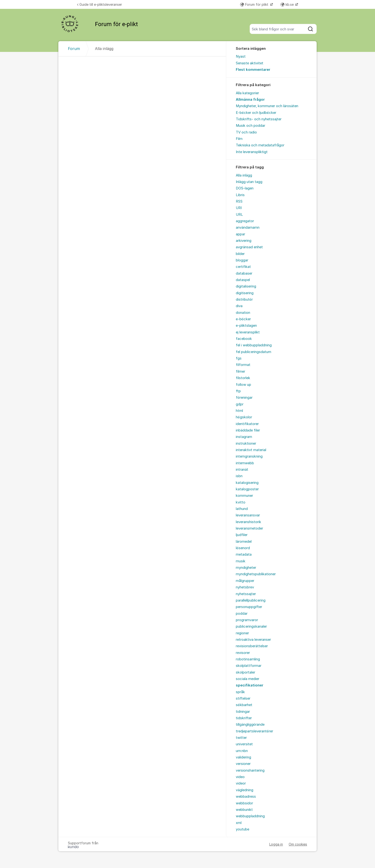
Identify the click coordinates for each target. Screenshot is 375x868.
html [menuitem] (239, 411)
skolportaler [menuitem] (245, 672)
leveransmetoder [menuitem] (249, 528)
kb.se (288, 4)
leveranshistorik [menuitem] (248, 522)
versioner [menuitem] (243, 764)
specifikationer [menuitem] (250, 685)
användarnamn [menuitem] (248, 227)
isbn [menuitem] (239, 476)
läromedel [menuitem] (244, 542)
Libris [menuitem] (240, 195)
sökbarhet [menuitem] (244, 705)
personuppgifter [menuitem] (249, 607)
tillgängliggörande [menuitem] (250, 724)
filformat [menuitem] (243, 365)
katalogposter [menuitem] (247, 489)
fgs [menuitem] (239, 358)
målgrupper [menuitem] (245, 581)
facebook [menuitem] (244, 339)
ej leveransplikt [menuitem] (248, 332)
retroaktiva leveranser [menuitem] (253, 640)
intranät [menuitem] (242, 470)
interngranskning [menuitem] (249, 456)
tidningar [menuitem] (243, 712)
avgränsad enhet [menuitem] (249, 247)
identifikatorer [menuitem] (247, 424)
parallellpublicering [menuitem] (251, 600)
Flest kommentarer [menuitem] (253, 70)
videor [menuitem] (241, 783)
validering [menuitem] (243, 757)
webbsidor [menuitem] (244, 803)
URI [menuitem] (239, 208)
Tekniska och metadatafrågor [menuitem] (260, 145)
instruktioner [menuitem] (246, 443)
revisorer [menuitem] (243, 653)
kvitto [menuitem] (241, 502)
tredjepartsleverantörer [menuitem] (254, 731)
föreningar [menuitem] (244, 398)
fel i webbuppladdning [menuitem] (254, 345)
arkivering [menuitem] (244, 241)
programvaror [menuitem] (247, 620)
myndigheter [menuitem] (246, 568)
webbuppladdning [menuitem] (250, 816)
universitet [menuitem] (244, 744)
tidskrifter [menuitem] (244, 718)
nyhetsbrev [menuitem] (245, 587)
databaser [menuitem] (244, 273)
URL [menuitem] (239, 215)
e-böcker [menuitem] (243, 319)
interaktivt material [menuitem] (251, 450)
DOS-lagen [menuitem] (245, 188)
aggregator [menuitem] (245, 221)
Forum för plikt (255, 4)
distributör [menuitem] (244, 299)
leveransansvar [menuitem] (248, 515)
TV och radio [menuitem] (246, 132)
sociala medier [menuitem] (248, 679)
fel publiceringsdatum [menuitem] (254, 352)
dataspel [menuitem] (243, 280)
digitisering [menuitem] (245, 293)
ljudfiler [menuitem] (242, 535)
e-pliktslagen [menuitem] (246, 326)
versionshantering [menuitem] (250, 770)
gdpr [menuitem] (240, 404)
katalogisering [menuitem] (247, 483)
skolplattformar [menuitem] (249, 666)
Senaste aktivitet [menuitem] (250, 63)
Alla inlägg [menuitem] (244, 175)
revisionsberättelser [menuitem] (252, 646)
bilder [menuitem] (240, 254)
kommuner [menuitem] (244, 496)
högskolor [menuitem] (244, 417)
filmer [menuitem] (240, 371)
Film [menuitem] (239, 139)
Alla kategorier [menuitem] (247, 93)
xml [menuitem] (239, 823)
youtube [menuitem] (243, 829)
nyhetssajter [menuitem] (246, 594)
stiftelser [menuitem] (243, 698)
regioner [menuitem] (242, 633)
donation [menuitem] (243, 313)
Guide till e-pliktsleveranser (99, 4)
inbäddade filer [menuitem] (248, 430)
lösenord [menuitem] (243, 548)
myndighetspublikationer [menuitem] (256, 574)
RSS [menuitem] (239, 201)
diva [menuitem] (239, 306)
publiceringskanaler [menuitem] (251, 626)
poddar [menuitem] (242, 614)
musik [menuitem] (241, 561)
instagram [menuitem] (244, 437)
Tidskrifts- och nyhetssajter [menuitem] (259, 119)
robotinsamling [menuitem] (248, 659)
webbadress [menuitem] (246, 796)
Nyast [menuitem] (241, 56)
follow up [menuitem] (243, 385)
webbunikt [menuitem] (244, 810)
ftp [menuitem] (238, 391)
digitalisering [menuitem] (246, 286)
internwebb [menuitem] (245, 463)
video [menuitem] (240, 777)
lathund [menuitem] (242, 509)
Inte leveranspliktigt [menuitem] (252, 152)
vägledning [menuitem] (245, 790)
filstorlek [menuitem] (243, 378)
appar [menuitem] (240, 234)
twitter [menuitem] (241, 738)
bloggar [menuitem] (242, 260)
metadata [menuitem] (244, 554)
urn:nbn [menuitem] (242, 751)
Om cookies (298, 844)
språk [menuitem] (240, 692)
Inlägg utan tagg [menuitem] (249, 182)
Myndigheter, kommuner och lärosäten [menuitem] (267, 106)
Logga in (276, 844)
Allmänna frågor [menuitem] (250, 100)
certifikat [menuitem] (243, 267)
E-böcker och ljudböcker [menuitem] (256, 113)
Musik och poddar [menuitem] (251, 126)
